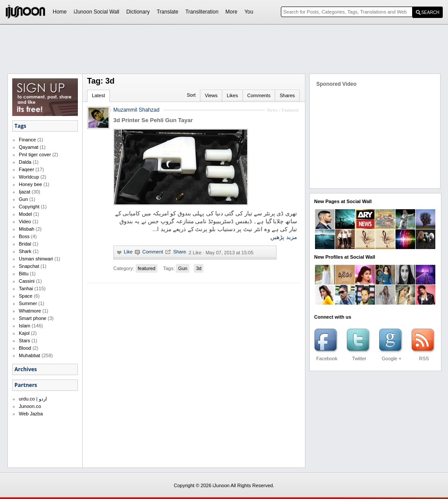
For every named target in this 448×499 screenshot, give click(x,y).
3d (199, 268)
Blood (25, 348)
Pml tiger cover (35, 155)
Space (26, 296)
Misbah (26, 229)
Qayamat (29, 147)
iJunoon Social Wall (97, 12)
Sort (191, 95)
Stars (24, 341)
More (231, 12)
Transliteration (202, 12)
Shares (287, 95)
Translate (168, 12)
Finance (27, 140)
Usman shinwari (36, 259)
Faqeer (26, 169)
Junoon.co (30, 406)
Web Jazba (31, 414)
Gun (23, 199)
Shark (25, 251)
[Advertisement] (224, 49)
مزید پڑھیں (284, 237)
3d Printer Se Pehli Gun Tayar (153, 120)
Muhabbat (30, 355)
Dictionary (138, 12)
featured (147, 268)
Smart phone (33, 318)
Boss (24, 236)
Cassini (27, 281)
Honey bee (30, 184)
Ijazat (24, 192)
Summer (28, 303)
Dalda (25, 162)
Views (211, 95)
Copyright (29, 207)
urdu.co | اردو (33, 399)
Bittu (24, 274)
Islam (24, 326)
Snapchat (29, 266)
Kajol (24, 333)
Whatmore (30, 311)
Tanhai (26, 288)
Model (25, 214)
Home (60, 12)
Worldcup (29, 177)
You (249, 12)
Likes (232, 95)
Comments (259, 95)
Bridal (25, 244)
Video (25, 221)
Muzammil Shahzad (136, 110)
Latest (98, 95)
